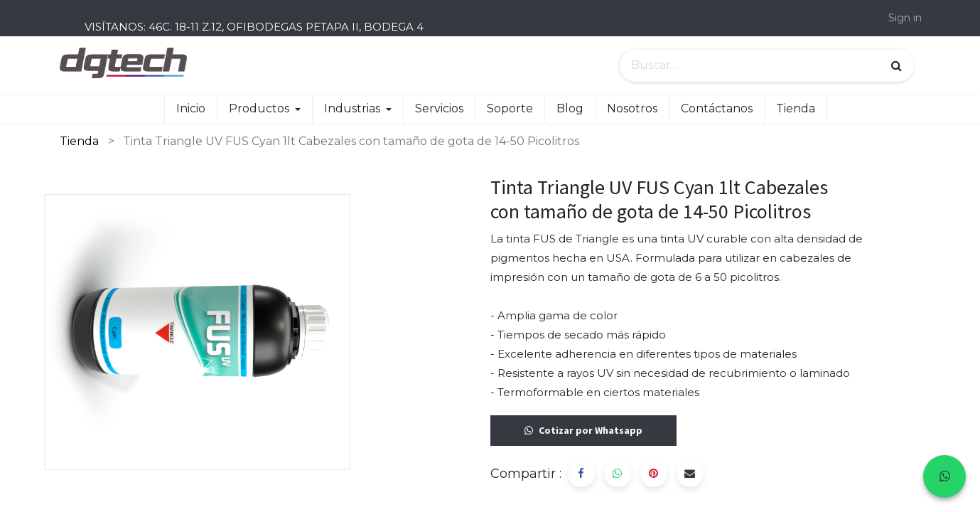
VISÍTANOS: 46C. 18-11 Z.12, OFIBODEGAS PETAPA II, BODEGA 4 (254, 27)
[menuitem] (191, 109)
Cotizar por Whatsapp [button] (583, 431)
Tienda (79, 141)
